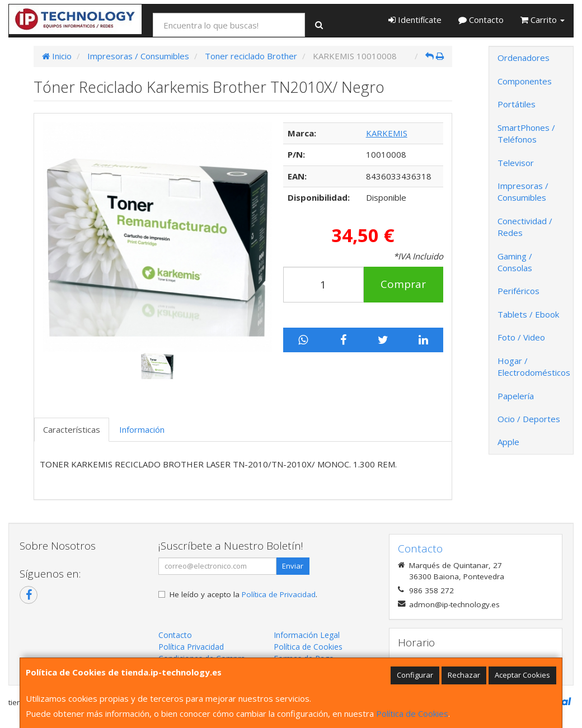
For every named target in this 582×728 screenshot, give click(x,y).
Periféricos (518, 291)
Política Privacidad (191, 647)
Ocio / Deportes (529, 419)
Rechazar (464, 675)
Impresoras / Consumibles (523, 192)
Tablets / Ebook (528, 314)
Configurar (415, 675)
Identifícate (415, 20)
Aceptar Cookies (522, 675)
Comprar (403, 284)
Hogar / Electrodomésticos (534, 367)
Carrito (543, 20)
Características (72, 429)
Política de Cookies (412, 713)
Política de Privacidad (279, 594)
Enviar (293, 566)
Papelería (516, 396)
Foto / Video (521, 337)
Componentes (525, 81)
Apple (508, 442)
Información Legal (307, 635)
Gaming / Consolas (515, 262)
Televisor (516, 163)
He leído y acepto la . (243, 594)
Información (142, 429)
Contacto (481, 20)
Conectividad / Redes (525, 227)
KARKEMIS (387, 133)
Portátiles (517, 104)
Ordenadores (524, 58)
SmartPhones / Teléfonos (526, 133)
